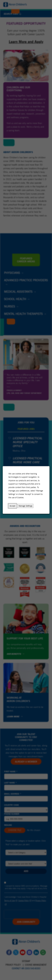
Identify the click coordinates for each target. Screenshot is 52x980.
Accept (12, 506)
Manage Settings (25, 506)
